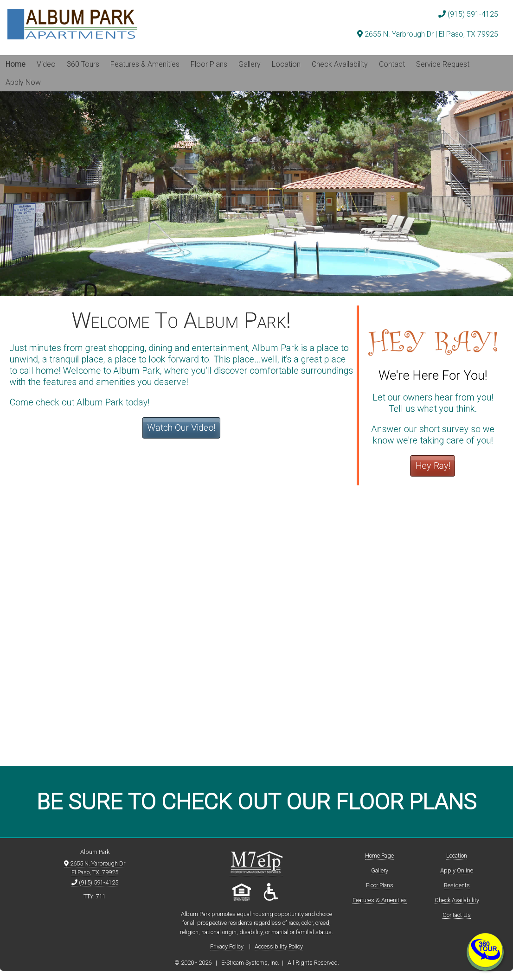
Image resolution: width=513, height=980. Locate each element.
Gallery (250, 64)
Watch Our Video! (182, 427)
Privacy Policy (227, 946)
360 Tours (83, 64)
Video (46, 64)
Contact (392, 64)
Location (286, 64)
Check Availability (340, 64)
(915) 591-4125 (468, 14)
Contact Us (457, 915)
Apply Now (23, 82)
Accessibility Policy (279, 946)
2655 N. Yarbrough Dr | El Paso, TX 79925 (428, 34)
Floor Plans (209, 64)
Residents (457, 885)
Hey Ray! (431, 465)
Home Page (379, 856)
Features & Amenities (145, 64)
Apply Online (457, 870)
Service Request (443, 64)
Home (16, 64)
